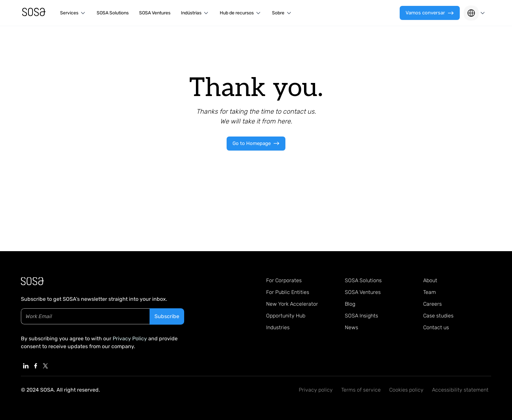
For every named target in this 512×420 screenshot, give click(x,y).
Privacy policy (316, 390)
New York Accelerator (292, 304)
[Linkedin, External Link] (26, 366)
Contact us (436, 327)
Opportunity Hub (286, 316)
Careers (432, 304)
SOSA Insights (361, 316)
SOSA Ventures (155, 13)
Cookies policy (406, 390)
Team (430, 292)
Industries (278, 327)
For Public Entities (288, 292)
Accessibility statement (460, 390)
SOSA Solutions (113, 13)
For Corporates (284, 280)
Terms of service (361, 390)
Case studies (438, 316)
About (430, 280)
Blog (350, 304)
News (352, 327)
